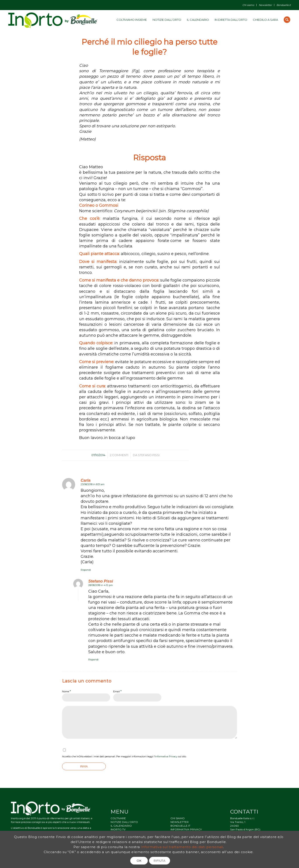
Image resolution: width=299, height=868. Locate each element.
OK (139, 861)
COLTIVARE (118, 818)
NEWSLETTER (180, 822)
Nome (66, 691)
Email (117, 691)
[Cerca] (287, 20)
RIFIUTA (160, 861)
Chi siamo (248, 5)
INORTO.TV (118, 829)
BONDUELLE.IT (180, 826)
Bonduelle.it (284, 5)
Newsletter (265, 5)
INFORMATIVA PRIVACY (186, 829)
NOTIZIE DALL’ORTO (124, 822)
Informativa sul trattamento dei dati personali (182, 847)
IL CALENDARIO (121, 826)
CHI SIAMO (178, 818)
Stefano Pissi (149, 455)
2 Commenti (119, 455)
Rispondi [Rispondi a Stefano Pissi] (93, 660)
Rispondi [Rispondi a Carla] (86, 570)
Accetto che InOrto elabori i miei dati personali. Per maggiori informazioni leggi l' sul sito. (124, 756)
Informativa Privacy (166, 756)
